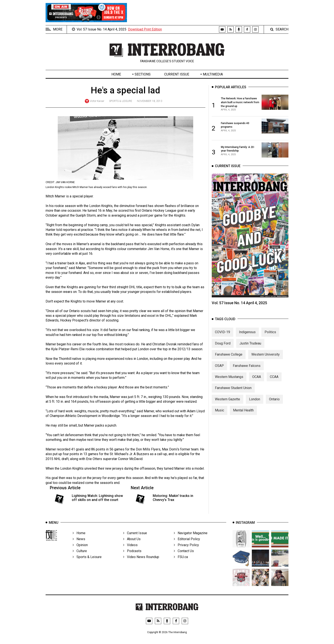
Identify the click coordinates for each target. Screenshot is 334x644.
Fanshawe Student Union (233, 392)
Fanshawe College (229, 358)
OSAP (219, 370)
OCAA (257, 381)
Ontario (274, 403)
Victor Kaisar (97, 101)
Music (220, 414)
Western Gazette (227, 403)
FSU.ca (181, 562)
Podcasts (132, 556)
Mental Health (243, 414)
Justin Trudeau (250, 347)
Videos (130, 551)
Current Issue (177, 74)
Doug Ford (223, 347)
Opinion (80, 551)
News (79, 545)
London (255, 403)
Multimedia (213, 74)
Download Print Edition (145, 29)
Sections (143, 74)
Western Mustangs (229, 381)
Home (116, 74)
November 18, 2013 (150, 101)
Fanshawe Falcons (247, 370)
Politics (270, 336)
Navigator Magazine (191, 539)
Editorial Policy (187, 545)
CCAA (274, 381)
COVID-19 (222, 336)
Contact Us (184, 556)
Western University (266, 358)
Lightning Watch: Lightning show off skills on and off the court (97, 498)
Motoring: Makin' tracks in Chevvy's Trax (173, 498)
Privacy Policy (186, 551)
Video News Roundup (141, 562)
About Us (132, 545)
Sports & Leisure (121, 101)
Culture (80, 556)
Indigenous (247, 336)
